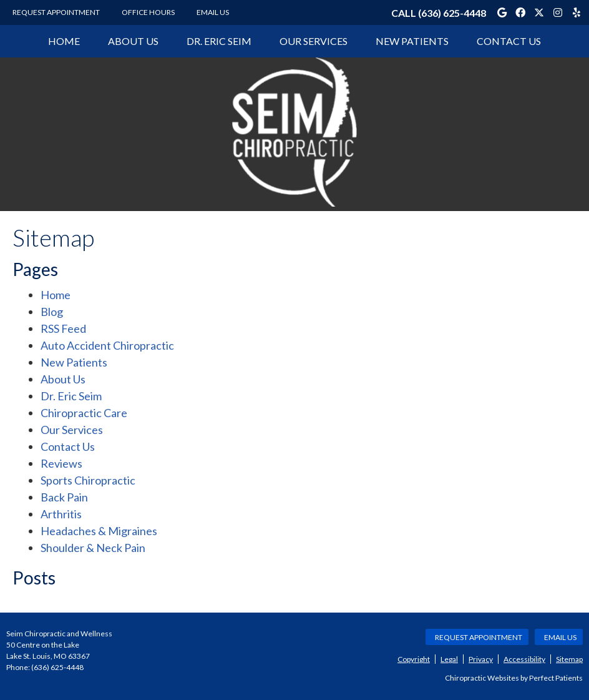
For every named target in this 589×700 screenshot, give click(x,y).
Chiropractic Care (84, 413)
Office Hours (148, 12)
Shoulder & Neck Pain (93, 548)
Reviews (61, 463)
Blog (52, 312)
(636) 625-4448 (452, 13)
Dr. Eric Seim (219, 41)
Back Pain (64, 497)
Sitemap (569, 659)
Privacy (481, 659)
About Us (133, 41)
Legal (449, 659)
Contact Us (509, 41)
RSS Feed (63, 328)
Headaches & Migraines (99, 531)
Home (64, 41)
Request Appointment (56, 12)
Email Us (213, 12)
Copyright (414, 659)
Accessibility (524, 659)
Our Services (314, 41)
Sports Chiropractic (88, 480)
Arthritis (61, 514)
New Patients (412, 41)
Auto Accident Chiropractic (107, 345)
